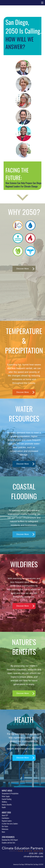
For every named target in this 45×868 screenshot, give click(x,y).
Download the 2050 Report (10, 840)
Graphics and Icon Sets (8, 843)
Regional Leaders (7, 821)
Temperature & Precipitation (10, 793)
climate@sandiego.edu (33, 856)
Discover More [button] (22, 269)
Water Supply (6, 796)
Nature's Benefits (7, 805)
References (5, 829)
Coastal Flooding (7, 799)
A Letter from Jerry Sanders (10, 824)
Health (4, 807)
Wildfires (4, 802)
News (3, 832)
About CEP (5, 815)
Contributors (5, 818)
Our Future (5, 826)
